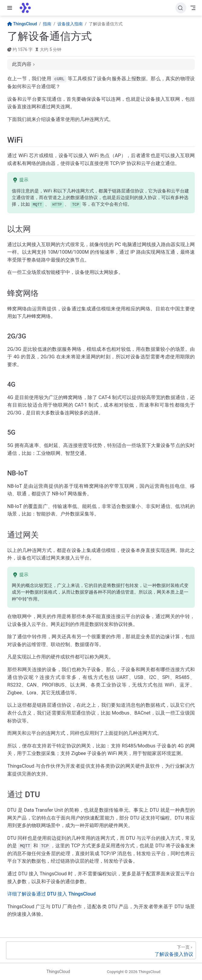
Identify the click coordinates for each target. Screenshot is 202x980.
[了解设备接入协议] (101, 950)
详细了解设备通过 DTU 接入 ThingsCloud (51, 894)
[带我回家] (27, 8)
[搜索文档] (181, 8)
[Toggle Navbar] (193, 8)
